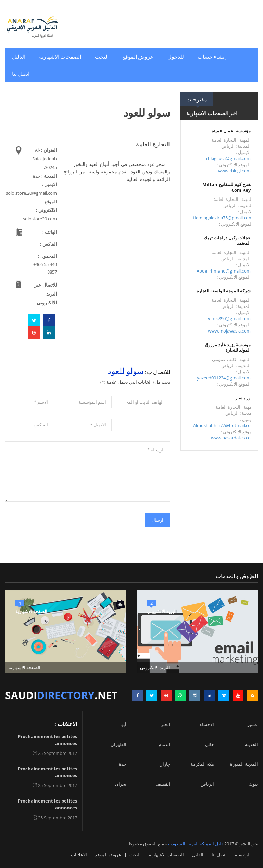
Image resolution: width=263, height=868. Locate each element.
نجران (121, 784)
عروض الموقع (138, 56)
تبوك (253, 784)
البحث (102, 56)
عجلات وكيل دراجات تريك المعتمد (227, 240)
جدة (123, 764)
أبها (123, 724)
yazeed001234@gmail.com (224, 378)
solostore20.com (40, 219)
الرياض (207, 784)
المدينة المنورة (244, 764)
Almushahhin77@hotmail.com (224, 425)
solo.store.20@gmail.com (31, 193)
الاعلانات (79, 855)
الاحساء (207, 724)
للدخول (176, 56)
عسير (253, 724)
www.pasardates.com (233, 438)
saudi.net (61, 695)
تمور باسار (245, 398)
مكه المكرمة (202, 764)
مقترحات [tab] (197, 99)
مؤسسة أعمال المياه (231, 131)
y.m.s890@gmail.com (229, 318)
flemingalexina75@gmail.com (223, 218)
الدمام (164, 744)
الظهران (118, 744)
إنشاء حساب (212, 56)
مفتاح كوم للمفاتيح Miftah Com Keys (228, 187)
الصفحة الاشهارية (31, 611)
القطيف (163, 784)
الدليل (19, 56)
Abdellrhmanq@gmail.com (224, 271)
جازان (165, 764)
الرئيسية (243, 855)
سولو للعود (126, 370)
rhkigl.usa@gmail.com (228, 158)
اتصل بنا (21, 73)
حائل (210, 744)
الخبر (166, 724)
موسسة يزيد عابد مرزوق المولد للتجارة (228, 347)
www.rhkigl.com (234, 171)
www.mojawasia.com (229, 331)
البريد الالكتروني (162, 611)
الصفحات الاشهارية (60, 56)
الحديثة (251, 744)
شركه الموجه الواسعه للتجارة (224, 291)
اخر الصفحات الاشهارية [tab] (212, 113)
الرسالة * (88, 471)
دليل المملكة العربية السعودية (196, 844)
